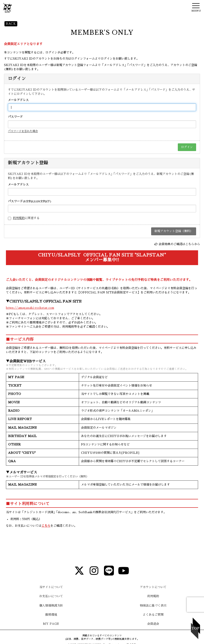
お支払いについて (51, 596)
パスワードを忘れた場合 (23, 131)
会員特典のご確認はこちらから (179, 244)
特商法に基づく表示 (153, 606)
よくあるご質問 (153, 615)
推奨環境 (51, 615)
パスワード (15, 117)
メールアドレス (18, 100)
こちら (46, 526)
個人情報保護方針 (51, 606)
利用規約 (19, 218)
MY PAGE (51, 624)
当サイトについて (51, 587)
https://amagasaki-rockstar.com (30, 308)
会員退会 (153, 624)
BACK (11, 24)
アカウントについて (153, 587)
